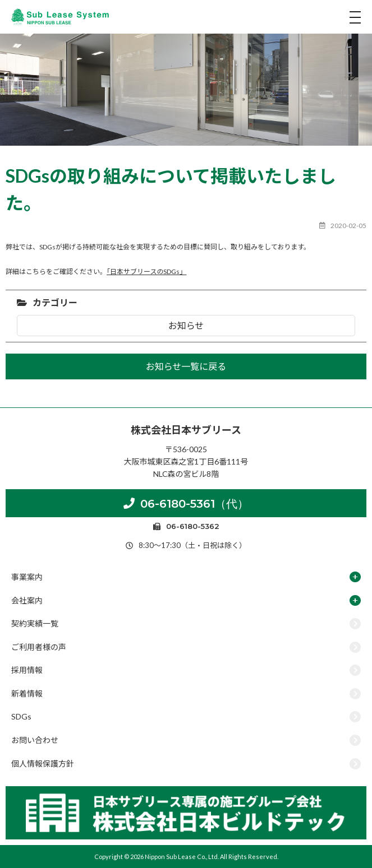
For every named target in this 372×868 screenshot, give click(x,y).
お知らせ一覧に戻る (186, 366)
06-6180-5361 (186, 503)
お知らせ (186, 325)
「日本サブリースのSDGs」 (146, 271)
